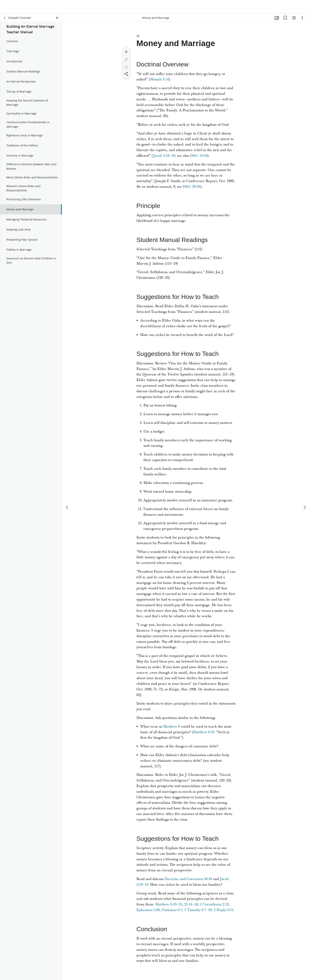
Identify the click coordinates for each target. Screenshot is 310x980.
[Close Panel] (57, 19)
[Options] (302, 19)
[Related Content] (294, 19)
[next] (305, 494)
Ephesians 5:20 (148, 911)
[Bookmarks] (285, 19)
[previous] (67, 494)
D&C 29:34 (192, 187)
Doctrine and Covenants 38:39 (188, 880)
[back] (5, 19)
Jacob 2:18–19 (164, 156)
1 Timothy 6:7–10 (198, 911)
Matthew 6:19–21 (169, 905)
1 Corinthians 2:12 (214, 905)
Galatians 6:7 (172, 911)
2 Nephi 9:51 (224, 911)
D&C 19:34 (199, 156)
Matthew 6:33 (204, 733)
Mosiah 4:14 (159, 80)
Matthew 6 (172, 727)
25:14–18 (191, 905)
